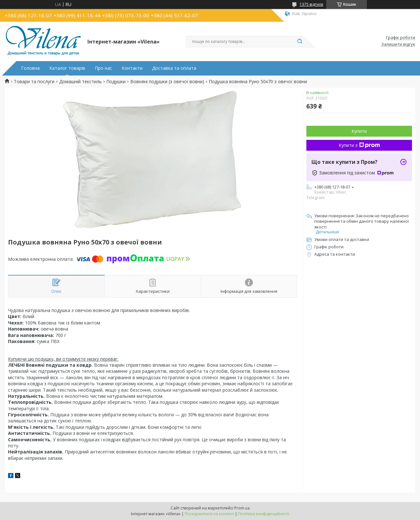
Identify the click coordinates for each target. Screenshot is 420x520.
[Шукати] (300, 42)
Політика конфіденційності (264, 514)
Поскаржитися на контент (209, 514)
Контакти (132, 68)
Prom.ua (242, 508)
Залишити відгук (398, 44)
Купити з (359, 145)
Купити (359, 131)
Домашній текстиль (81, 82)
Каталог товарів (67, 68)
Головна (30, 68)
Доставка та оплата (174, 68)
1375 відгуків (311, 4)
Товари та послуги (34, 82)
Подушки (116, 82)
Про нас (103, 68)
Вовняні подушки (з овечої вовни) (167, 82)
